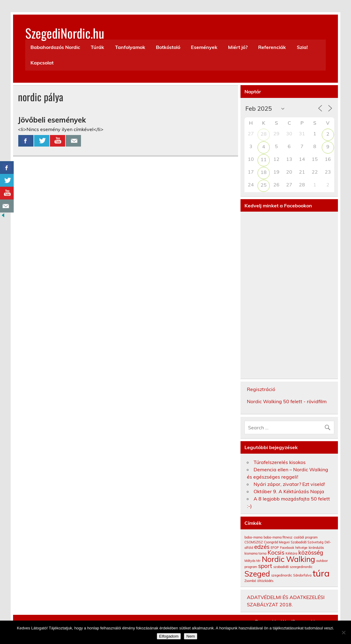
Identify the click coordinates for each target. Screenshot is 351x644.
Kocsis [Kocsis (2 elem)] (276, 552)
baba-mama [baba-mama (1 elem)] (253, 537)
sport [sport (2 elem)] (265, 566)
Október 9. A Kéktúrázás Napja (289, 491)
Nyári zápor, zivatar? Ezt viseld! (289, 484)
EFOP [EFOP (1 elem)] (275, 548)
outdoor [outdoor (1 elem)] (322, 561)
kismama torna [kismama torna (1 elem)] (255, 553)
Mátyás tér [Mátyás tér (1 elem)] (253, 561)
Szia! (302, 47)
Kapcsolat (42, 63)
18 (264, 172)
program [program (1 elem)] (251, 567)
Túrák (97, 47)
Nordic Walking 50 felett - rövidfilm (287, 401)
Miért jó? (238, 47)
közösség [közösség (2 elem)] (311, 552)
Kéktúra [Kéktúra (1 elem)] (291, 553)
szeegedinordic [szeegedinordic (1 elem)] (301, 567)
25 (264, 185)
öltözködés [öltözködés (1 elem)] (265, 581)
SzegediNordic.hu (65, 33)
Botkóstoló (168, 47)
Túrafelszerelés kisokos (280, 462)
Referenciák (272, 47)
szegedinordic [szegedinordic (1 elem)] (282, 575)
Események (204, 47)
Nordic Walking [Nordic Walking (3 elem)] (288, 559)
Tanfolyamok (130, 47)
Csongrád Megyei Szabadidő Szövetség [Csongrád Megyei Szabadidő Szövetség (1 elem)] (294, 542)
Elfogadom (169, 636)
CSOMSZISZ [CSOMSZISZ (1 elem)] (254, 542)
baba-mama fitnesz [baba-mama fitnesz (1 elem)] (278, 537)
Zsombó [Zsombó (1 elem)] (250, 581)
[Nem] (343, 632)
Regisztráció (261, 389)
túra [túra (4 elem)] (321, 573)
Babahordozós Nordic (55, 47)
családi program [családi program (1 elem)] (306, 537)
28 (264, 134)
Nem (191, 636)
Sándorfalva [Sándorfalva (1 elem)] (302, 575)
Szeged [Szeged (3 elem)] (257, 574)
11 (264, 159)
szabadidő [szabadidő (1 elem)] (281, 567)
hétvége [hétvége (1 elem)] (301, 548)
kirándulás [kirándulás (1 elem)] (316, 548)
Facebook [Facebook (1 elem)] (287, 548)
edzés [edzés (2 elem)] (262, 547)
